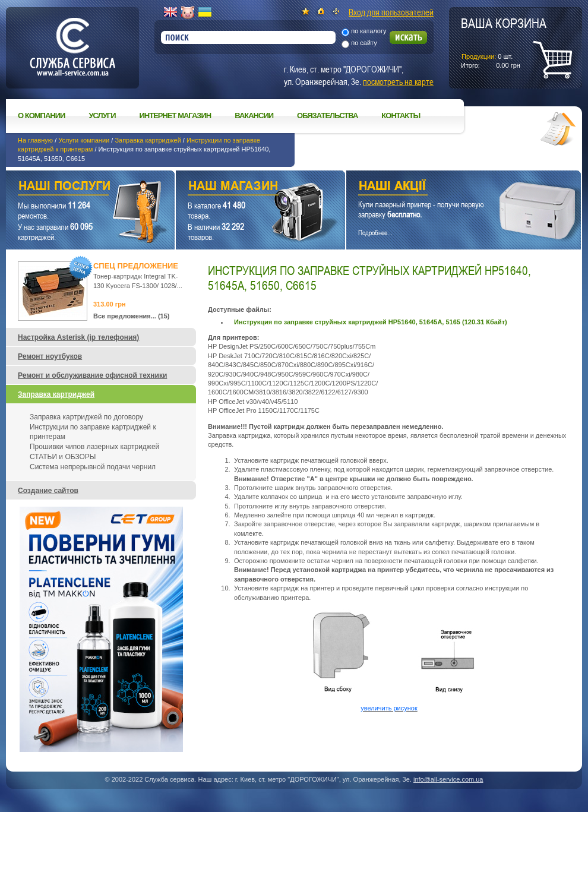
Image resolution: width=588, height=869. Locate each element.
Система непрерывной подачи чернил (93, 467)
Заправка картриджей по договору (86, 417)
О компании (41, 116)
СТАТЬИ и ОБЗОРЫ (63, 457)
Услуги (102, 116)
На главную (35, 140)
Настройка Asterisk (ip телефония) (78, 337)
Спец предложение (136, 266)
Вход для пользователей (391, 12)
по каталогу (369, 31)
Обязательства (327, 116)
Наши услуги (75, 187)
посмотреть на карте (398, 81)
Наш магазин (240, 187)
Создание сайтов (48, 491)
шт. (504, 42)
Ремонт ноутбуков (50, 356)
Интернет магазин (176, 116)
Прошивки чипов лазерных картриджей (94, 447)
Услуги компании (84, 140)
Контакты (401, 116)
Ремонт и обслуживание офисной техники (92, 375)
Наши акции (447, 187)
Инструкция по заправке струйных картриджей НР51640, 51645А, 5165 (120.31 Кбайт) (371, 322)
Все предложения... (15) (132, 316)
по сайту (364, 43)
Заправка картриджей (148, 140)
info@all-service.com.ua (448, 779)
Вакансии (254, 116)
